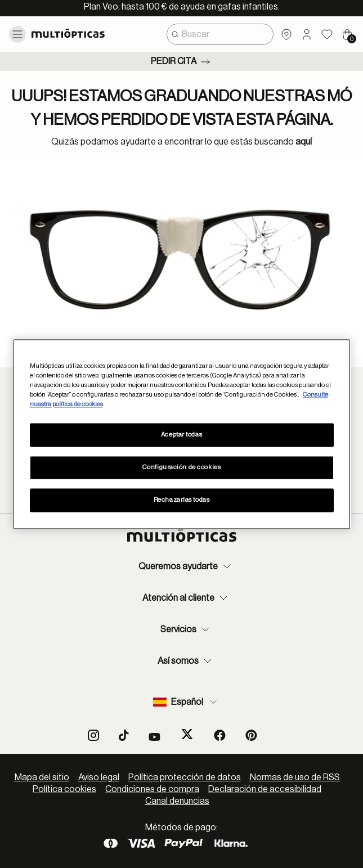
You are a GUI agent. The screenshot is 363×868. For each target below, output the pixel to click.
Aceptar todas (181, 435)
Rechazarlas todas (182, 500)
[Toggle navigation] (17, 34)
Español (186, 702)
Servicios (186, 629)
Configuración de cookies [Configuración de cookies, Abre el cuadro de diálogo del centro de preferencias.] (182, 467)
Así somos (186, 661)
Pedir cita (181, 62)
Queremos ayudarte (186, 566)
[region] (182, 434)
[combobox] (220, 34)
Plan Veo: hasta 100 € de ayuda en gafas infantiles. (182, 7)
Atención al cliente (186, 598)
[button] (307, 34)
